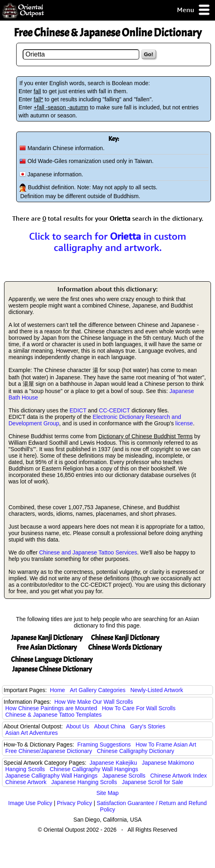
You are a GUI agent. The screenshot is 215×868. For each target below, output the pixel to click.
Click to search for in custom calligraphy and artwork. (108, 242)
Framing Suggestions (104, 745)
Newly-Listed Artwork (157, 690)
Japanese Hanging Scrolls (84, 782)
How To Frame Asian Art (166, 745)
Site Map (107, 793)
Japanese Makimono (168, 763)
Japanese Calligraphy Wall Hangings (51, 776)
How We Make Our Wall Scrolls (93, 702)
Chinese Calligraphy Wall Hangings (94, 769)
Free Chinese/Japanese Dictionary (49, 751)
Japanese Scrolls (124, 776)
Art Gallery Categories (98, 690)
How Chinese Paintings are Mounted (51, 708)
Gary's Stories (148, 726)
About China (110, 726)
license (184, 423)
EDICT (78, 410)
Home (58, 690)
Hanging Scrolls (25, 769)
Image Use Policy (30, 803)
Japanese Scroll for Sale (152, 782)
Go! (149, 54)
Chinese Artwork (26, 782)
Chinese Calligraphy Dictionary (136, 751)
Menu (194, 10)
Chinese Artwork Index (179, 776)
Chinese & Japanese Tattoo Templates (53, 715)
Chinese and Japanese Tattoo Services (88, 552)
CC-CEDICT (115, 410)
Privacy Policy (75, 803)
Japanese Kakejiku (114, 763)
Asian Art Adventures (32, 733)
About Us (78, 726)
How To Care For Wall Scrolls (139, 708)
